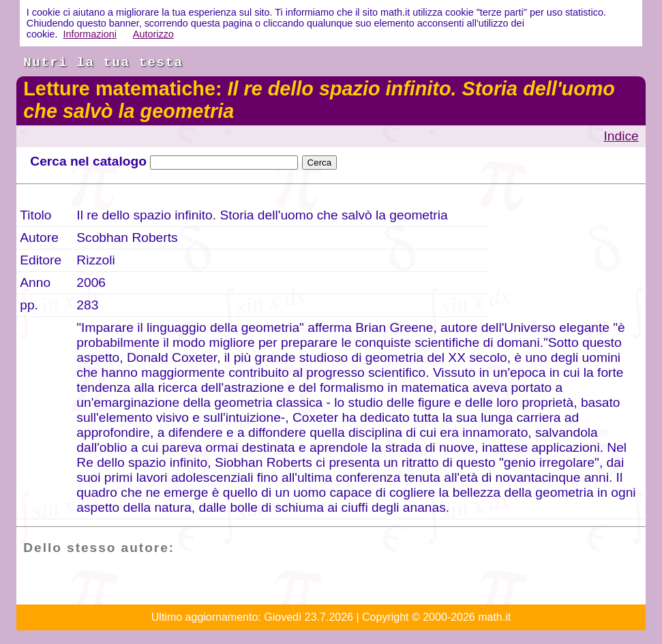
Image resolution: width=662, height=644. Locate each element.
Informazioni (89, 34)
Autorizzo (153, 34)
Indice (621, 136)
